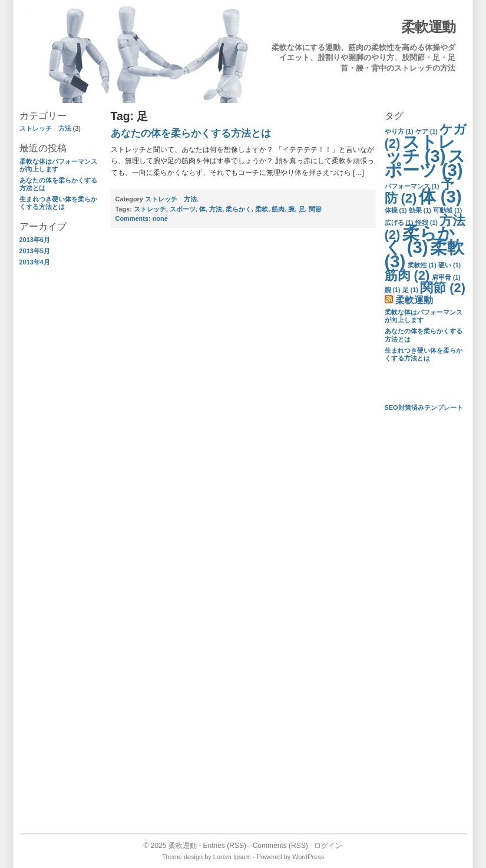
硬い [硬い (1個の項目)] (449, 265)
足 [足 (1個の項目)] (410, 290)
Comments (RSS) (280, 846)
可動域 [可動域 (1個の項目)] (447, 210)
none (142, 218)
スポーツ (183, 209)
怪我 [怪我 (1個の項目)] (427, 223)
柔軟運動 (428, 27)
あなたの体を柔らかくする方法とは (191, 133)
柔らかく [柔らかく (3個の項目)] (420, 240)
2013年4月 (35, 262)
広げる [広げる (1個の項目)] (399, 223)
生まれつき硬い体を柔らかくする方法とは (58, 203)
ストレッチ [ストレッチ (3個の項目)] (420, 149)
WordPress (308, 857)
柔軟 (262, 209)
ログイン (328, 846)
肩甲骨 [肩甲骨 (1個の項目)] (446, 277)
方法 (216, 209)
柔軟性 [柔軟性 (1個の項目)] (422, 265)
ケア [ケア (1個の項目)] (427, 131)
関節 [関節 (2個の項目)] (443, 288)
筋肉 (278, 209)
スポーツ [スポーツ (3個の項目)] (425, 163)
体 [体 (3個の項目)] (440, 196)
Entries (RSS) (224, 846)
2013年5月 (35, 251)
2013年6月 (35, 240)
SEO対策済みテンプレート (424, 408)
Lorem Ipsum (232, 857)
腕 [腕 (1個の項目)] (393, 290)
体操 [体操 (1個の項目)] (396, 210)
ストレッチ (150, 209)
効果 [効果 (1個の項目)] (420, 210)
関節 (315, 209)
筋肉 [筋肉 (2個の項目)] (407, 275)
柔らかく (239, 209)
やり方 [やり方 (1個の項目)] (399, 131)
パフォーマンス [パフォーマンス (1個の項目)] (412, 186)
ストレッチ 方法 (45, 128)
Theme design (182, 857)
